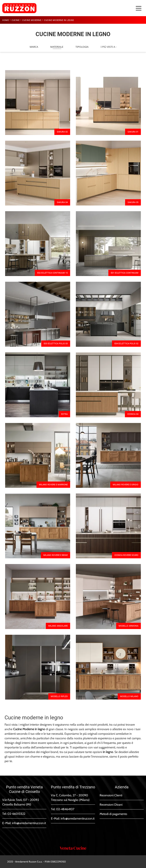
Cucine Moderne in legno (59, 20)
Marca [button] (34, 47)
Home (6, 20)
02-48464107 (65, 809)
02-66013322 (16, 814)
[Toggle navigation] (139, 8)
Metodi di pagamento (113, 814)
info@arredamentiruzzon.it (29, 823)
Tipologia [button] (82, 47)
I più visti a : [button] (109, 47)
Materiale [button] (57, 47)
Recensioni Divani (111, 805)
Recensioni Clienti (111, 795)
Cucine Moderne (32, 20)
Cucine (15, 20)
